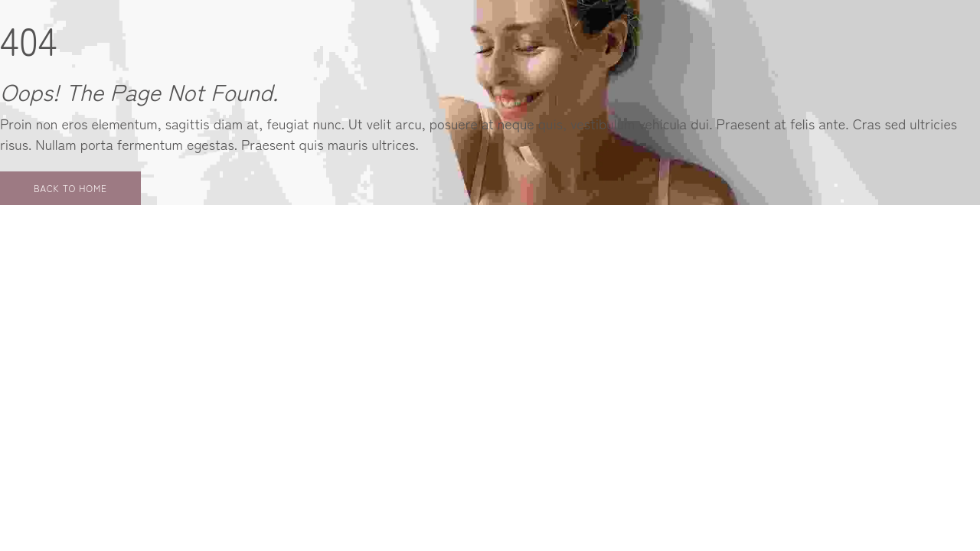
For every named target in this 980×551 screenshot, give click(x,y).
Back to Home (70, 188)
